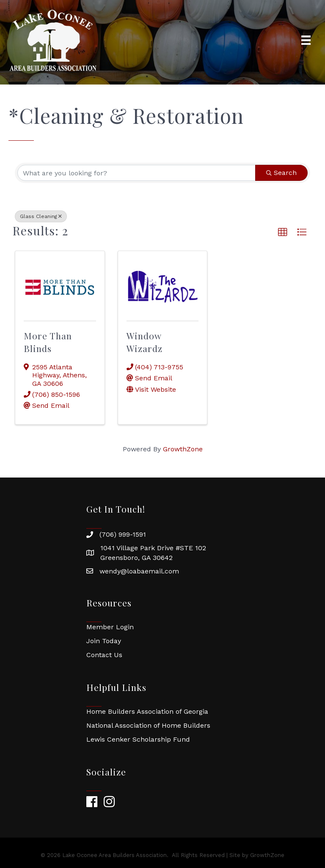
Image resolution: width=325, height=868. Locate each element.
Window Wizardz (145, 342)
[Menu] (306, 40)
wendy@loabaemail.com (139, 571)
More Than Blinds (48, 342)
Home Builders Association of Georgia (147, 711)
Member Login (110, 627)
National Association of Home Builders (148, 725)
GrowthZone (183, 449)
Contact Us (104, 655)
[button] (283, 232)
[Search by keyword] (136, 173)
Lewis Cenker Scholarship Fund (138, 739)
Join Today (104, 641)
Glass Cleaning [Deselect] (41, 216)
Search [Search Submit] (281, 173)
